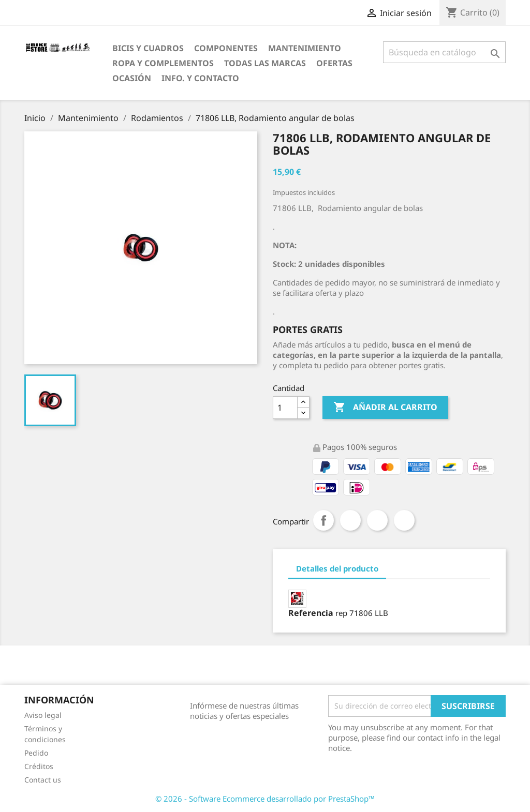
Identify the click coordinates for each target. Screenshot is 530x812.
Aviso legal (43, 715)
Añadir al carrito (385, 408)
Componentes (226, 48)
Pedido (36, 753)
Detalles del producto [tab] (337, 568)
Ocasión (132, 78)
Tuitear (350, 520)
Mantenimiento (305, 48)
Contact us (43, 780)
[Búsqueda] (444, 52)
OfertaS (334, 63)
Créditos (39, 766)
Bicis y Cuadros (148, 48)
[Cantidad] (285, 408)
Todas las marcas (265, 63)
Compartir (323, 520)
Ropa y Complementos (163, 63)
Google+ (377, 520)
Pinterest (404, 520)
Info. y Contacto (200, 78)
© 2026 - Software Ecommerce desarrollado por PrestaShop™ (265, 799)
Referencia (311, 613)
